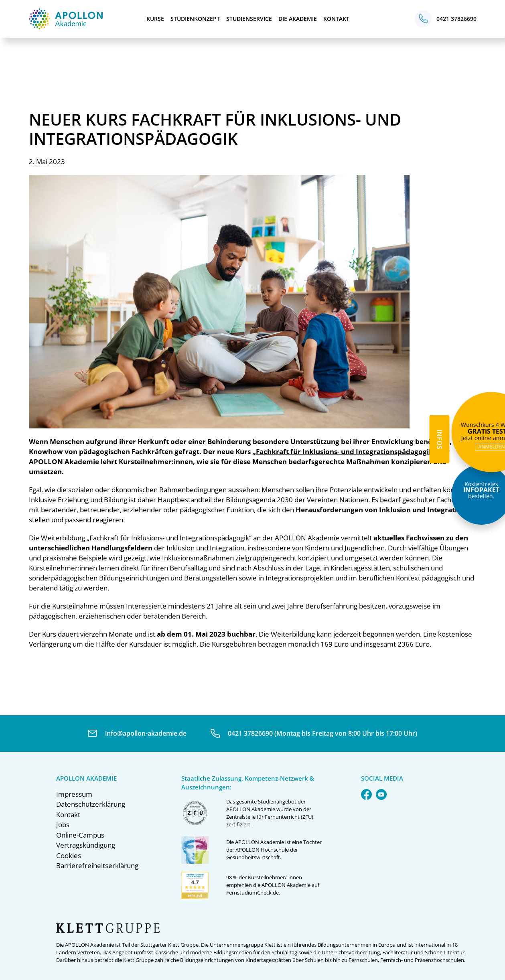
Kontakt (336, 19)
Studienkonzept (195, 19)
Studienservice (249, 19)
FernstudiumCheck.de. (253, 893)
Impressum (74, 794)
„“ (344, 451)
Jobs (63, 825)
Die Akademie (298, 19)
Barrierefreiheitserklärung (97, 865)
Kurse (155, 19)
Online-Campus (80, 835)
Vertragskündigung (86, 845)
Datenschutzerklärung (91, 804)
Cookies (69, 855)
